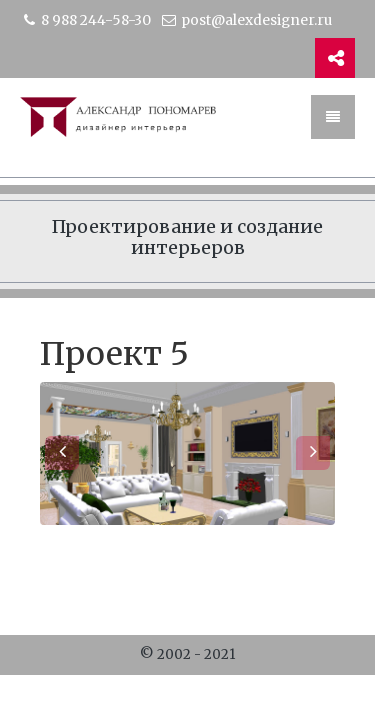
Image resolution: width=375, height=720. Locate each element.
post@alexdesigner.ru (246, 20)
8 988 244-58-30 (85, 20)
